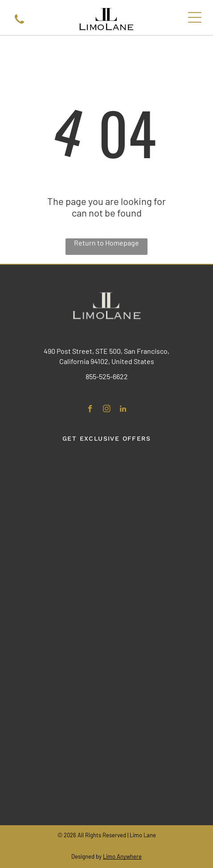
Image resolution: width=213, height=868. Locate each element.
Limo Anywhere (122, 856)
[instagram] (107, 410)
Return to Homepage (106, 243)
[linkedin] (123, 410)
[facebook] (90, 410)
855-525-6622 (107, 376)
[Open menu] (195, 17)
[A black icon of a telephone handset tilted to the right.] (19, 24)
